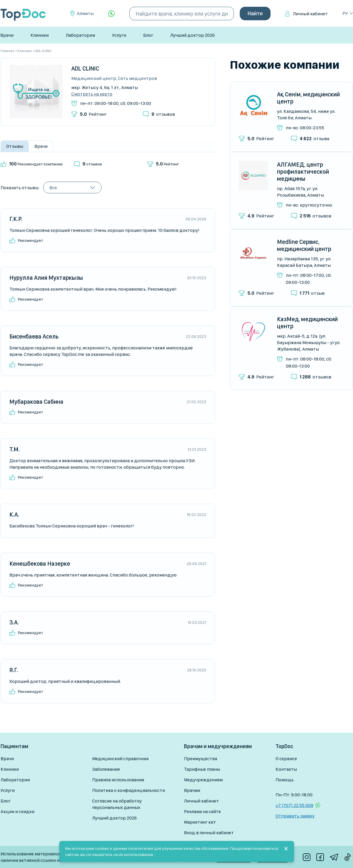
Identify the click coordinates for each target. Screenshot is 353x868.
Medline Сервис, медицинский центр (304, 245)
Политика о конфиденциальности (129, 790)
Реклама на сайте (202, 811)
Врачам (192, 790)
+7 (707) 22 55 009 (294, 805)
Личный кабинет (310, 14)
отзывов (163, 114)
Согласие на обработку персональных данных (117, 804)
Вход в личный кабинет (209, 833)
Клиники (40, 35)
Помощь (285, 780)
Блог (148, 35)
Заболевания (106, 769)
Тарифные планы (202, 769)
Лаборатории (80, 35)
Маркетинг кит (200, 822)
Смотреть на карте (92, 94)
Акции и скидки (17, 811)
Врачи (7, 35)
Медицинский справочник (120, 759)
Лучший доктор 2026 (192, 35)
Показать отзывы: (20, 188)
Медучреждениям (203, 780)
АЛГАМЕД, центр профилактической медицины (303, 172)
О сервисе (286, 759)
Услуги (119, 35)
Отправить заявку (295, 816)
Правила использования (118, 780)
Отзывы (15, 146)
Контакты (286, 769)
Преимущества (201, 759)
